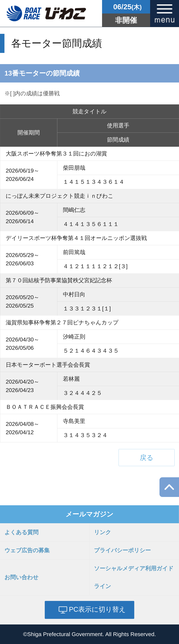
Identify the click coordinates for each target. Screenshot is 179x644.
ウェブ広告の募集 (27, 550)
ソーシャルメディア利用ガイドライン (134, 577)
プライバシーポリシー (122, 550)
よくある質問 (21, 532)
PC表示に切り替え (97, 609)
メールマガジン (89, 514)
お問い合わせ (21, 577)
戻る (147, 458)
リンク (103, 532)
